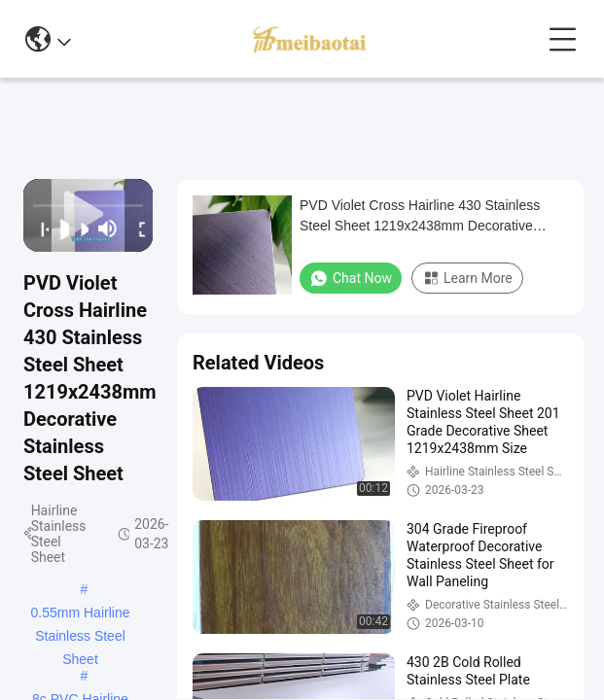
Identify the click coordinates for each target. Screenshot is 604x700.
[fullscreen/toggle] (137, 228)
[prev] (39, 228)
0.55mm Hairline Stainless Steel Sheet (81, 614)
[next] (79, 228)
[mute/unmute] (108, 228)
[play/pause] (58, 228)
